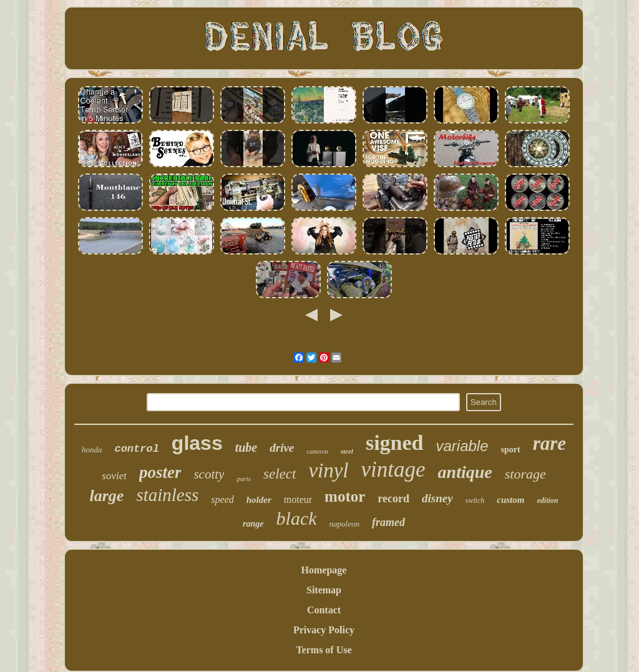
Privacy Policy (324, 630)
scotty (209, 474)
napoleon (344, 524)
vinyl (328, 470)
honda (92, 450)
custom (510, 500)
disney (437, 498)
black (297, 518)
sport (511, 450)
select (280, 474)
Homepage (324, 570)
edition (547, 500)
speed (222, 499)
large (107, 496)
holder (259, 500)
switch (475, 500)
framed (388, 522)
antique (465, 472)
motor (345, 496)
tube (246, 447)
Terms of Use (324, 650)
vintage (393, 470)
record (393, 499)
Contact (324, 610)
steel (347, 451)
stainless (167, 495)
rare (549, 443)
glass (197, 443)
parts (244, 479)
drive (282, 448)
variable (462, 446)
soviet (114, 476)
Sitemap (324, 590)
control (136, 449)
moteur (298, 499)
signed (395, 443)
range (253, 524)
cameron (317, 451)
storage (525, 474)
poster (160, 472)
